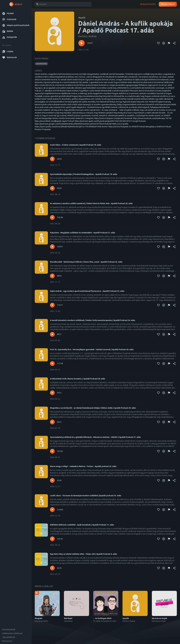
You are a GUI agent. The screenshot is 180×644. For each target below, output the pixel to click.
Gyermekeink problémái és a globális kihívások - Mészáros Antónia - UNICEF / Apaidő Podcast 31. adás (95, 437)
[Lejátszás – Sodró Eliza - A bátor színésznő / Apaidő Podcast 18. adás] (52, 159)
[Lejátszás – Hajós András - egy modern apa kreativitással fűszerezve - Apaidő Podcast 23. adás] (52, 305)
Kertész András (87, 36)
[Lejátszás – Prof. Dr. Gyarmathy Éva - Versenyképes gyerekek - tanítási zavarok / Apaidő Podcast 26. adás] (52, 364)
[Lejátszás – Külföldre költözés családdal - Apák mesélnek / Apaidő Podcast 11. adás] (52, 539)
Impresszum (7, 641)
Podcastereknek (9, 630)
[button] (16, 13)
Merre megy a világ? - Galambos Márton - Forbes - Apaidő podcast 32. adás (83, 466)
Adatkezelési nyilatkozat (12, 633)
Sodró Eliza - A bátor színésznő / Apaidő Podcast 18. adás (76, 145)
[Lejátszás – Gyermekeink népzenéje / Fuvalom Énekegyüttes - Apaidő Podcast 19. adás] (52, 188)
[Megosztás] (174, 43)
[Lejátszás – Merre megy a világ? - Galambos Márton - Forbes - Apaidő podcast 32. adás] (52, 480)
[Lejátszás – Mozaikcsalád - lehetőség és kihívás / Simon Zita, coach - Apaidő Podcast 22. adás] (52, 276)
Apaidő (82, 18)
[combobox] (63, 4)
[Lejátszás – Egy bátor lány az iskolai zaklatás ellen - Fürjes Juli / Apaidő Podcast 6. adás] (52, 568)
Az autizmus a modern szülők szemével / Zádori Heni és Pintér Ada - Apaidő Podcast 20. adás (91, 203)
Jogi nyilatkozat (9, 637)
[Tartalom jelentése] (169, 43)
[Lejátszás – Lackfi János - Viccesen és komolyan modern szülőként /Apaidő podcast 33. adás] (52, 510)
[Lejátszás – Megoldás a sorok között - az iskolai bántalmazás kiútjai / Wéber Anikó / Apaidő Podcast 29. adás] (52, 422)
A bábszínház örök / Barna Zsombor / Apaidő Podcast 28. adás (78, 379)
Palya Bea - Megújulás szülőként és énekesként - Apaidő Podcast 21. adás (83, 233)
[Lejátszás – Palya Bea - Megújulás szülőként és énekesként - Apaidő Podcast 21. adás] (52, 247)
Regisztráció (168, 4)
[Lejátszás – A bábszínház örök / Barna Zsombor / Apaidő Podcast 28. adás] (52, 393)
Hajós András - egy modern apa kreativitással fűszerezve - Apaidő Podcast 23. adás (87, 291)
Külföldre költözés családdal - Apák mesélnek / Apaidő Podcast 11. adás (82, 525)
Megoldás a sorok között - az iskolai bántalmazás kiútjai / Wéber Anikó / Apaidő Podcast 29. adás (93, 408)
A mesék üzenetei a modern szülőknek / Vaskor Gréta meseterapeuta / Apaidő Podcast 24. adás (93, 320)
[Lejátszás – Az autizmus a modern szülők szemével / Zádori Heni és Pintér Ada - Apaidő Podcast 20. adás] (52, 218)
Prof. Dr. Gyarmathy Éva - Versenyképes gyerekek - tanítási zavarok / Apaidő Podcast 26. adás (92, 350)
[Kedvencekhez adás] (158, 43)
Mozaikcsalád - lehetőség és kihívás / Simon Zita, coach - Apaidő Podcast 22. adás (86, 262)
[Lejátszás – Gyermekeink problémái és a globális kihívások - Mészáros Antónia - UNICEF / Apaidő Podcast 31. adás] (52, 451)
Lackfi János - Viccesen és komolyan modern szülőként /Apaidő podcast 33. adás (86, 496)
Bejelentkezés (148, 4)
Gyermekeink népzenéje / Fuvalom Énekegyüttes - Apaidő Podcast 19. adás (84, 174)
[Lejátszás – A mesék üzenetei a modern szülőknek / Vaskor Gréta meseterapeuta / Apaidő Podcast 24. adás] (52, 334)
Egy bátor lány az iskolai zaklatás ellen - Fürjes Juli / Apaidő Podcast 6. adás (83, 554)
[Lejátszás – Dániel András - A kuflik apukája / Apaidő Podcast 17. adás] (82, 43)
